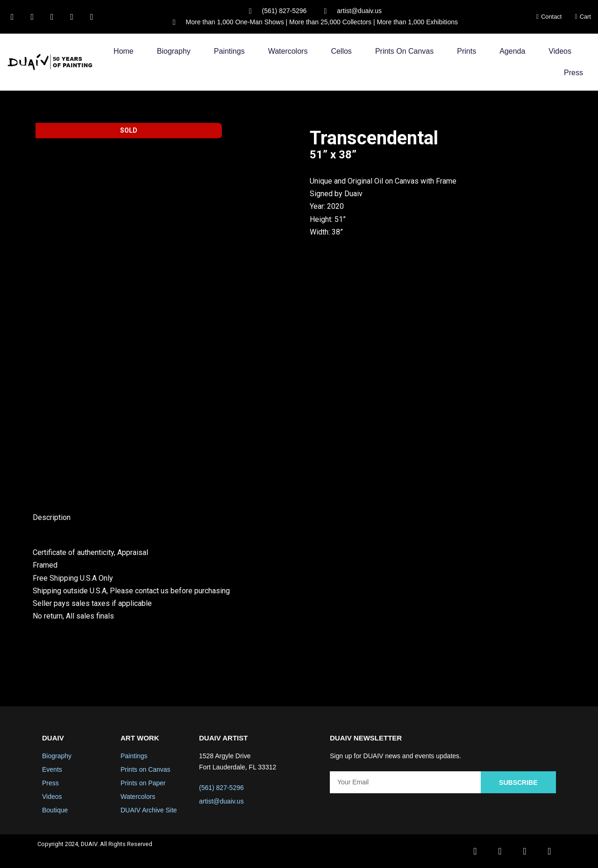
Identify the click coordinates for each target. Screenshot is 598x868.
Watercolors (288, 51)
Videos (560, 51)
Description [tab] (52, 517)
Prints (466, 51)
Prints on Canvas (404, 51)
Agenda (512, 51)
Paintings (229, 51)
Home (124, 51)
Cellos (341, 51)
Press (573, 73)
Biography (174, 51)
